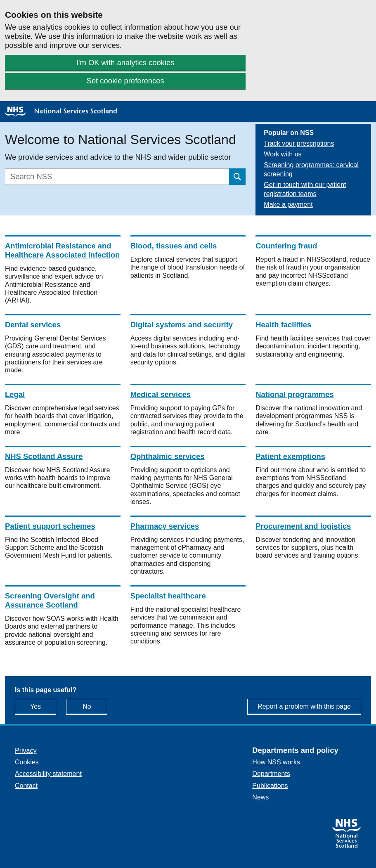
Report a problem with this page (304, 706)
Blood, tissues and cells (174, 246)
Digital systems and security (182, 325)
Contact (26, 786)
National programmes (294, 394)
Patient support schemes (50, 526)
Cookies (27, 762)
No (95, 706)
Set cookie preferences (125, 81)
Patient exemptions (290, 456)
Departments (271, 774)
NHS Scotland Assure (44, 456)
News (260, 797)
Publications (270, 786)
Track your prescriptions (299, 143)
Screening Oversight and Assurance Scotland (50, 600)
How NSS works (276, 762)
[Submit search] (237, 177)
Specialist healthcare (168, 596)
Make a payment (288, 205)
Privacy (26, 751)
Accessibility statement (48, 774)
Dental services (33, 325)
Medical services (161, 394)
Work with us (283, 154)
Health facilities (283, 325)
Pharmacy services (165, 526)
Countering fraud (286, 246)
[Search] (117, 177)
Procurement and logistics (303, 526)
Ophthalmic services (168, 456)
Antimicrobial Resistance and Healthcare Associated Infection (62, 250)
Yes (43, 706)
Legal (15, 394)
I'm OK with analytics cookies (125, 63)
